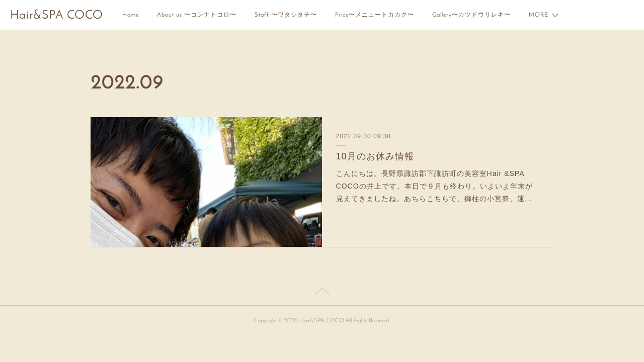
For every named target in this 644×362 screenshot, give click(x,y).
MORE (539, 15)
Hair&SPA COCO (57, 16)
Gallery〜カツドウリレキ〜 (471, 15)
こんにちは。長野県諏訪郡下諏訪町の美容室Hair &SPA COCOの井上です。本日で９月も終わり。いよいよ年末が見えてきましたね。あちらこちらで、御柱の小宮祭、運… (434, 186)
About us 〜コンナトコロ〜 (197, 15)
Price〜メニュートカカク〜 (375, 15)
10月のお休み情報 (375, 156)
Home (131, 15)
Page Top (322, 293)
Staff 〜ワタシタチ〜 (286, 15)
